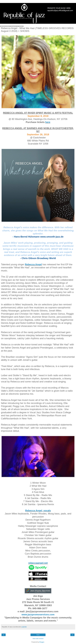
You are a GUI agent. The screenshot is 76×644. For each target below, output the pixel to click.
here (48, 122)
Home (38, 635)
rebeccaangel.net (38, 563)
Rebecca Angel (33, 264)
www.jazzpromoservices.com (38, 614)
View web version (38, 639)
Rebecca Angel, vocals (38, 511)
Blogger (42, 642)
